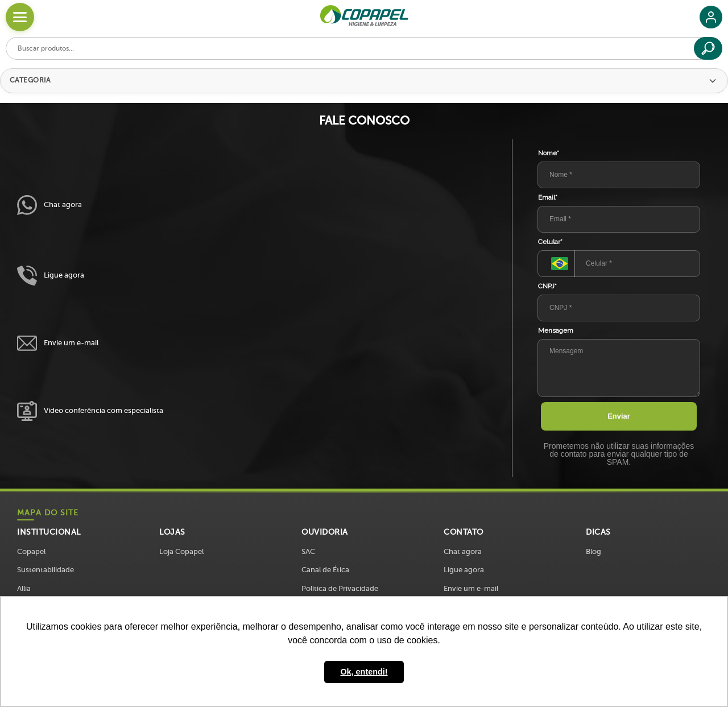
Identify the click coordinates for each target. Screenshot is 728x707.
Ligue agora (51, 276)
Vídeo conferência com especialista (90, 411)
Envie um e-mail (58, 343)
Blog (593, 551)
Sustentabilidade (45, 570)
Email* (548, 197)
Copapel (31, 551)
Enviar (619, 416)
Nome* (549, 153)
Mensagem (556, 330)
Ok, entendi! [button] (364, 672)
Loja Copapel (181, 551)
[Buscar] (708, 48)
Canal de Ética (325, 570)
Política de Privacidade (340, 588)
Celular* (550, 242)
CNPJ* (547, 286)
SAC (308, 551)
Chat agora (49, 205)
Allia (24, 588)
